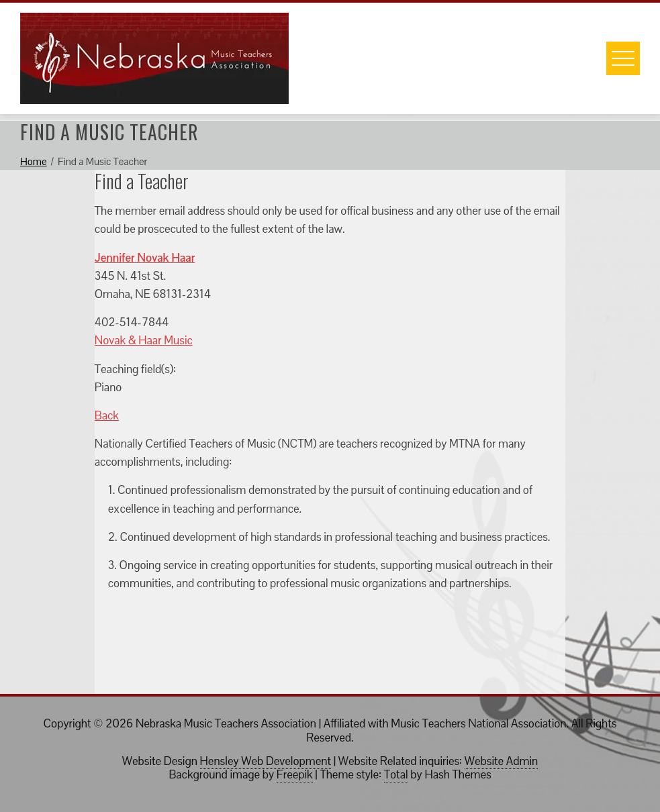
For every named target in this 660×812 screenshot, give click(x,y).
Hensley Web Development (266, 761)
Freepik (295, 774)
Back (107, 415)
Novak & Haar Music (144, 340)
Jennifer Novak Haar (145, 258)
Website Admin (501, 761)
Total (396, 774)
